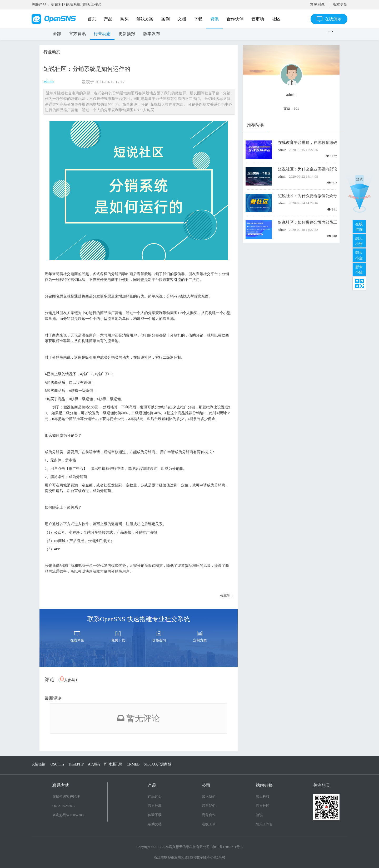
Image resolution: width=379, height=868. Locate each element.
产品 (108, 19)
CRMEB (133, 764)
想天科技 (263, 796)
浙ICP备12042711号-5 (227, 847)
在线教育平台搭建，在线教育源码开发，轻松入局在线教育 (307, 143)
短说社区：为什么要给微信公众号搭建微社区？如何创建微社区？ (307, 196)
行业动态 (102, 34)
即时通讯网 (113, 764)
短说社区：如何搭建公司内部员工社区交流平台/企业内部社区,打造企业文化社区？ (307, 222)
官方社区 (263, 806)
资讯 (215, 19)
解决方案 (145, 19)
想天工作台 (92, 5)
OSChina (57, 764)
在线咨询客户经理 (66, 796)
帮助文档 (155, 824)
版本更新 (340, 5)
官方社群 (155, 806)
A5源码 (94, 764)
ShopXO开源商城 (158, 764)
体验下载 (155, 815)
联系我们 (209, 806)
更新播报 (127, 34)
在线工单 (209, 824)
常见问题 (317, 5)
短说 (259, 815)
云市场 (258, 19)
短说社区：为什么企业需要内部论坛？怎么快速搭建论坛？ (307, 169)
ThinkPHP (76, 764)
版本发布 (152, 34)
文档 (182, 19)
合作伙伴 (235, 19)
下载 (198, 19)
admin (49, 81)
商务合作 (209, 815)
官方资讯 (77, 34)
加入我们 (209, 796)
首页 (92, 19)
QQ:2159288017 (64, 806)
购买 (124, 19)
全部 (57, 34)
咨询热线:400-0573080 (69, 815)
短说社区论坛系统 (66, 5)
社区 (276, 19)
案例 (166, 19)
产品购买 (155, 796)
